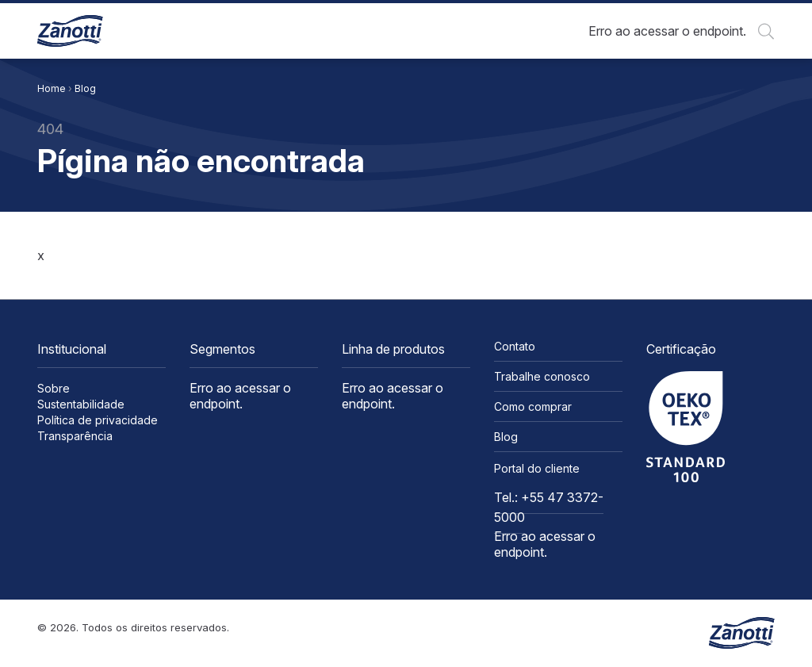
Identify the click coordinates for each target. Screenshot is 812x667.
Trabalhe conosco (542, 376)
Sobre (54, 388)
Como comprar (533, 406)
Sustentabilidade (81, 404)
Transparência (75, 436)
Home (52, 88)
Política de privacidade (98, 420)
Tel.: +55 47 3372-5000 (549, 508)
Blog (85, 88)
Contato (515, 346)
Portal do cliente (537, 468)
